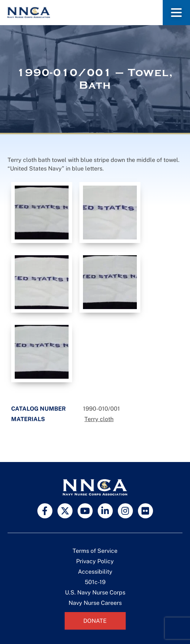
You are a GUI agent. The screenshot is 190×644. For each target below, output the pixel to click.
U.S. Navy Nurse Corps (95, 592)
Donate (95, 621)
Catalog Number (38, 409)
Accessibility (95, 572)
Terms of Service (95, 551)
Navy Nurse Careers (95, 603)
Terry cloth (99, 419)
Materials (28, 419)
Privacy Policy (95, 561)
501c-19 (95, 582)
